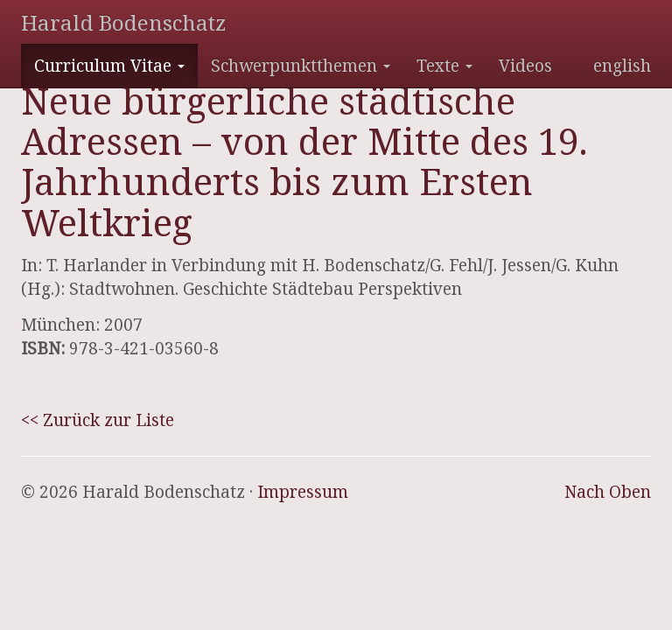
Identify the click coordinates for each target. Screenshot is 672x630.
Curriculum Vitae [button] (109, 66)
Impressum (303, 492)
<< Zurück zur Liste (98, 420)
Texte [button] (444, 66)
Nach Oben (608, 492)
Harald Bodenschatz (123, 22)
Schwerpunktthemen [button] (301, 66)
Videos (525, 66)
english (622, 66)
